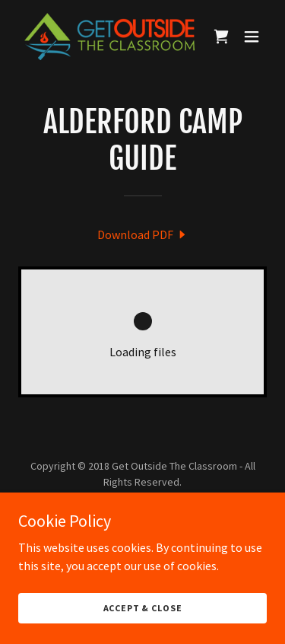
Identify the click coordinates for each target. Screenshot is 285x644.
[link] (105, 37)
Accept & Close (143, 608)
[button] (252, 37)
